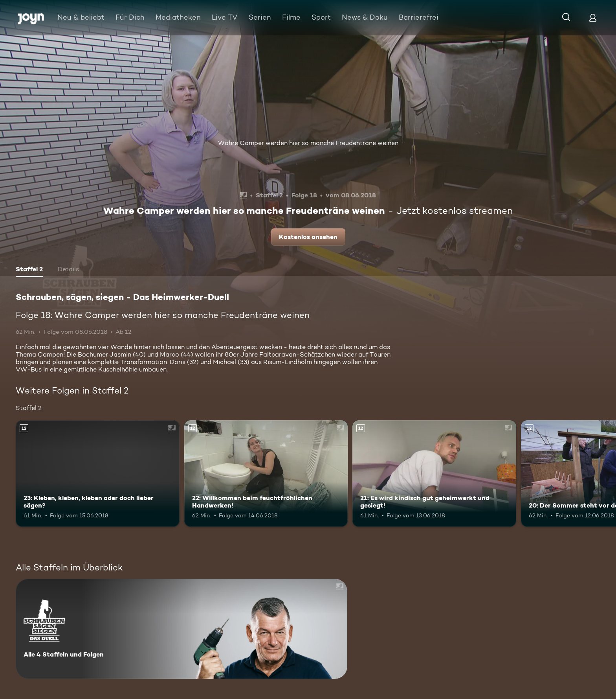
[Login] (593, 17)
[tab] (29, 270)
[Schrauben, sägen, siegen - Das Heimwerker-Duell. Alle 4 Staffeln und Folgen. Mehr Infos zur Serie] (181, 629)
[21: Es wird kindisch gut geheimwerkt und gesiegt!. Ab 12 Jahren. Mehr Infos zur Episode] (434, 474)
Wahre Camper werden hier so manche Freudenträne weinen (308, 143)
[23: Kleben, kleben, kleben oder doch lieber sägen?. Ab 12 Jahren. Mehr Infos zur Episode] (98, 474)
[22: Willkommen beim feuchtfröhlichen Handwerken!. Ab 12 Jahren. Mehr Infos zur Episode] (266, 474)
